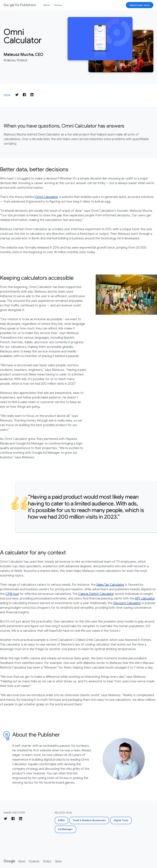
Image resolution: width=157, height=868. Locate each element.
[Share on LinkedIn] (32, 95)
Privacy (47, 861)
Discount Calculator (127, 603)
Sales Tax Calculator (110, 585)
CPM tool (12, 594)
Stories (58, 5)
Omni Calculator (46, 197)
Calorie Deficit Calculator (96, 594)
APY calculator (145, 598)
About (46, 5)
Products (34, 861)
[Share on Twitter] (17, 95)
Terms (58, 861)
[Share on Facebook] (24, 95)
